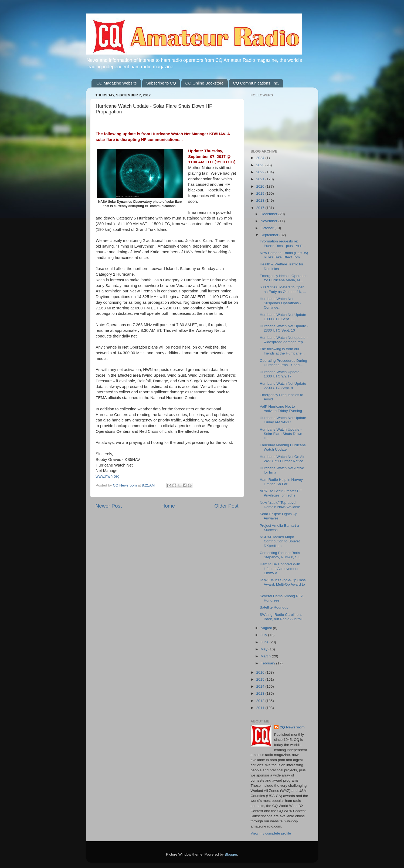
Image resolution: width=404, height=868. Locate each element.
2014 (261, 686)
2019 (261, 193)
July (264, 635)
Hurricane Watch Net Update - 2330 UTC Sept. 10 (284, 328)
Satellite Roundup (274, 607)
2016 (261, 672)
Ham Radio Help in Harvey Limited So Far (281, 482)
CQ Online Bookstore (205, 83)
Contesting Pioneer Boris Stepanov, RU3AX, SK (280, 555)
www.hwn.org (108, 476)
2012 (261, 701)
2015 (261, 679)
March (266, 656)
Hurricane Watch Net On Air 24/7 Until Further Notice (282, 459)
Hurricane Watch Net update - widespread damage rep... (284, 340)
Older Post (226, 506)
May (265, 649)
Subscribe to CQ (161, 83)
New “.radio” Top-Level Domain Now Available (280, 505)
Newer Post (109, 506)
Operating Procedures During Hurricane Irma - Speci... (283, 363)
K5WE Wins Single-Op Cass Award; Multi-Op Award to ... (283, 584)
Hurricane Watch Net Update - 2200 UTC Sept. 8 (284, 386)
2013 (261, 693)
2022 (261, 172)
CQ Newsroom (292, 727)
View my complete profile (271, 833)
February (269, 663)
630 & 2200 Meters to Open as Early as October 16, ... (283, 289)
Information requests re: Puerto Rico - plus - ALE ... (283, 243)
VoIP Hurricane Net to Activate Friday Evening (281, 409)
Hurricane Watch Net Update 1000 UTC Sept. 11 (283, 317)
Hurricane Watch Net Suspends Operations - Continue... (280, 303)
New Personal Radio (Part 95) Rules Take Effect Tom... (284, 255)
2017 (261, 208)
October (268, 228)
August (267, 628)
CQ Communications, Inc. (256, 83)
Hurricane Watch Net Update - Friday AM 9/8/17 (284, 420)
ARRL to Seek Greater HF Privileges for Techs (281, 493)
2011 (261, 708)
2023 (261, 165)
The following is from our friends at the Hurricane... (282, 351)
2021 (261, 179)
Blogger (231, 854)
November (270, 221)
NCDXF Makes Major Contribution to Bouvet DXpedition (280, 541)
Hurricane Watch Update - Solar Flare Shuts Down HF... (281, 434)
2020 (261, 186)
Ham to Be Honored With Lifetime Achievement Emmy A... (280, 568)
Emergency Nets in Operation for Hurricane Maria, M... (284, 278)
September (270, 235)
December (270, 214)
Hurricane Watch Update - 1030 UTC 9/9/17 (281, 374)
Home (168, 506)
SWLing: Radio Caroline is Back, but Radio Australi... (283, 617)
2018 (261, 200)
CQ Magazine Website (117, 83)
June (265, 642)
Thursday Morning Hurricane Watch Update (283, 447)
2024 (261, 158)
